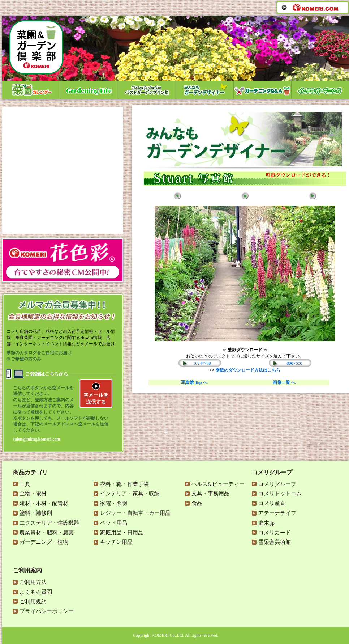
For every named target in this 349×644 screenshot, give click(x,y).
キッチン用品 (116, 542)
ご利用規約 (33, 602)
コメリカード (275, 533)
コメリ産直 (272, 503)
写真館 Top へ (194, 382)
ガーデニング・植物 (44, 542)
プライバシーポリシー (47, 611)
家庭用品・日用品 (122, 533)
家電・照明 (114, 503)
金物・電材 (33, 493)
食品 (197, 503)
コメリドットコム (280, 493)
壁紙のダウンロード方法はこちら (248, 370)
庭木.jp (266, 523)
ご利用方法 (33, 582)
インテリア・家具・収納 (130, 493)
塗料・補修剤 (36, 513)
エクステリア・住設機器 (49, 523)
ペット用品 (114, 523)
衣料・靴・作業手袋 (124, 484)
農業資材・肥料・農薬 (47, 533)
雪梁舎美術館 (275, 542)
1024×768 (202, 363)
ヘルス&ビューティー (218, 484)
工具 (25, 484)
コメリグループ (277, 484)
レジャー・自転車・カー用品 (135, 513)
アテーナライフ (277, 513)
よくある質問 (36, 592)
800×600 (295, 363)
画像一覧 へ (284, 382)
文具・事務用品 (210, 493)
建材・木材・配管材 (44, 503)
